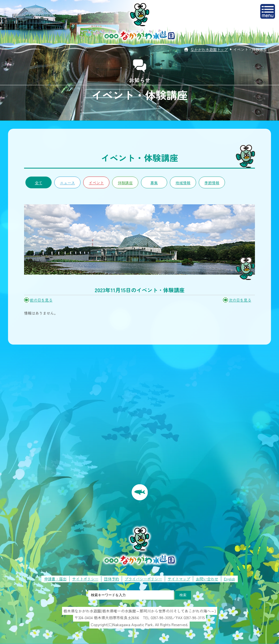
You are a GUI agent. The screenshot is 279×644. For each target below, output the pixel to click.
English (230, 579)
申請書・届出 (55, 579)
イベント (96, 183)
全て (39, 183)
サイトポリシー (85, 579)
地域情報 (183, 183)
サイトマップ (179, 579)
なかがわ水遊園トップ (209, 49)
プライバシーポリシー (143, 579)
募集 (154, 183)
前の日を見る (41, 300)
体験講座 (125, 183)
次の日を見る (240, 300)
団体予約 (112, 579)
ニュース (67, 183)
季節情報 (212, 183)
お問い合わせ (207, 579)
